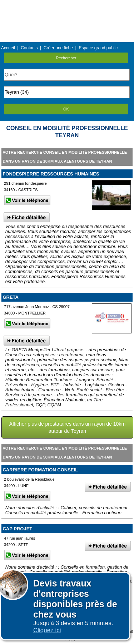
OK (66, 109)
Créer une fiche (58, 48)
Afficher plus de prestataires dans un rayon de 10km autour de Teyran (67, 427)
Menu (67, 5)
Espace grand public (98, 48)
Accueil (8, 48)
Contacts (29, 48)
